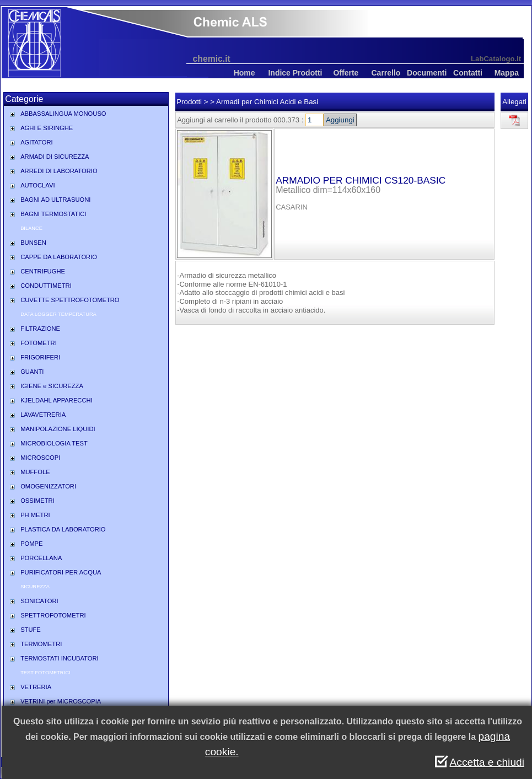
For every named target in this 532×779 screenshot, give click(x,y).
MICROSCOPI (40, 458)
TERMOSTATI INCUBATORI (60, 658)
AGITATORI (36, 142)
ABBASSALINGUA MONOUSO (63, 114)
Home (244, 73)
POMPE (31, 544)
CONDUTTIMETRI (46, 286)
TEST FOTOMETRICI (45, 673)
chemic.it (212, 59)
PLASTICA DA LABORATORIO (63, 529)
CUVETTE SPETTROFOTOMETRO (70, 300)
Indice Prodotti (295, 73)
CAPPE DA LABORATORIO (59, 257)
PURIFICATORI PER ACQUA (61, 572)
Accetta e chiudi (487, 762)
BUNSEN (33, 243)
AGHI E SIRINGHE (47, 128)
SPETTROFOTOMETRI (53, 615)
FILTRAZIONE (40, 329)
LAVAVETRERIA (43, 415)
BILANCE (31, 228)
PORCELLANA (41, 558)
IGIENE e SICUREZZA (52, 386)
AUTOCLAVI (37, 185)
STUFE (31, 630)
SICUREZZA (35, 587)
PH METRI (35, 515)
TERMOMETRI (41, 644)
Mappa (507, 73)
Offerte (346, 73)
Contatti (468, 73)
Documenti (427, 73)
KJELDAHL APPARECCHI (57, 400)
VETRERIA (36, 687)
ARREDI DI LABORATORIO (59, 171)
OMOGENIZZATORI (48, 486)
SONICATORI (39, 601)
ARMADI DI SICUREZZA (55, 157)
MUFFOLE (35, 472)
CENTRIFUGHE (43, 271)
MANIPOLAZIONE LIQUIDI (58, 429)
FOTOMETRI (39, 343)
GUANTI (32, 372)
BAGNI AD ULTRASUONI (55, 200)
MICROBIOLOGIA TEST (54, 443)
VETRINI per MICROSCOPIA (61, 701)
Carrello (386, 73)
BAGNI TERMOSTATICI (53, 214)
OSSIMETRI (37, 501)
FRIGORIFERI (40, 357)
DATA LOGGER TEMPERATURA (58, 314)
